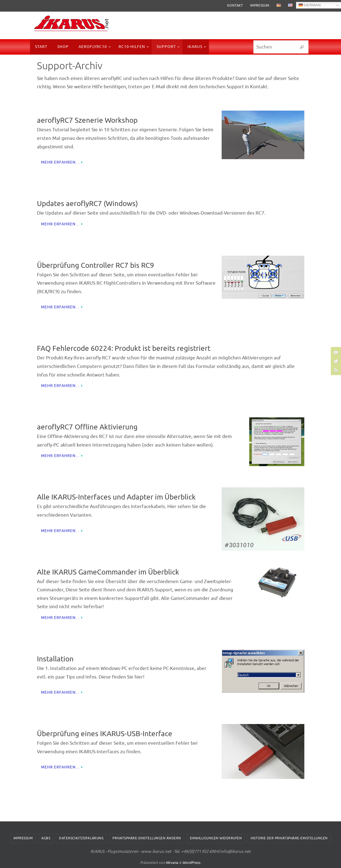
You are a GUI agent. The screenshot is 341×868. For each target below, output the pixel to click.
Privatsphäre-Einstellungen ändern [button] (147, 838)
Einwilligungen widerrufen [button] (216, 838)
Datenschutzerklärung (81, 838)
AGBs (46, 838)
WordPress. (192, 863)
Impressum (260, 6)
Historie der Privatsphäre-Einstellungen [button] (289, 838)
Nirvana (172, 863)
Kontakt (235, 6)
